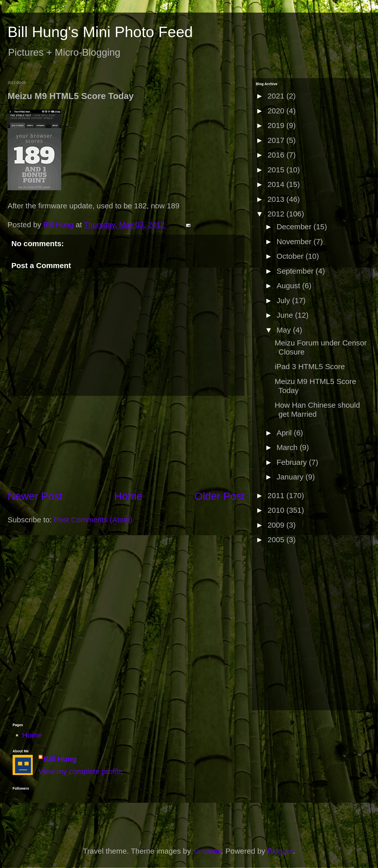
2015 (277, 170)
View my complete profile (81, 771)
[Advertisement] (276, 629)
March (288, 447)
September (296, 271)
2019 (277, 125)
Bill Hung (60, 759)
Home (128, 496)
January (291, 477)
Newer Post (35, 496)
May (285, 330)
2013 (277, 199)
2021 (277, 96)
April (285, 433)
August (289, 286)
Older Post (219, 496)
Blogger (280, 851)
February (293, 462)
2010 (277, 510)
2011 (277, 495)
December (295, 227)
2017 (277, 140)
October (291, 256)
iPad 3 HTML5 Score (310, 366)
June (286, 315)
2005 (277, 540)
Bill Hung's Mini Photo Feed (100, 32)
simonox (207, 851)
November (295, 242)
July (284, 300)
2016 (277, 155)
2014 (277, 184)
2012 (277, 214)
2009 (277, 525)
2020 (277, 111)
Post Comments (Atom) (93, 520)
